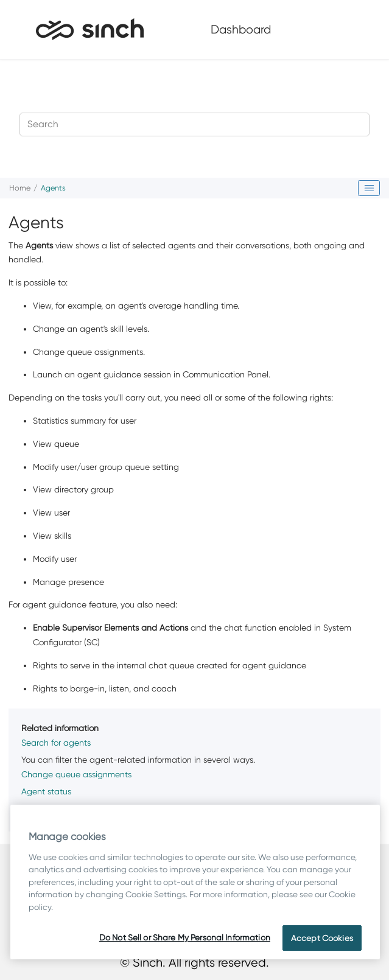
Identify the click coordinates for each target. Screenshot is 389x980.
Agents (53, 188)
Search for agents (56, 743)
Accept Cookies (322, 938)
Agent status (46, 791)
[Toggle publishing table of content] (369, 188)
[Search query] (194, 124)
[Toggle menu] (360, 29)
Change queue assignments (76, 774)
